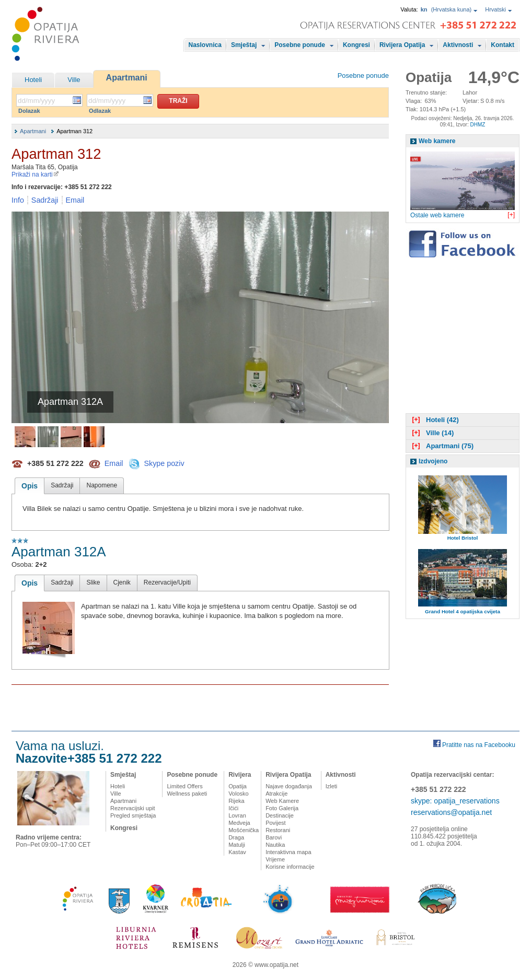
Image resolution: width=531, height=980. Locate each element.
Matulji (237, 845)
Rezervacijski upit (133, 808)
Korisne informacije (290, 867)
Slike (93, 582)
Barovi (274, 837)
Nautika (275, 845)
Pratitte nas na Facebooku (479, 745)
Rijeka (236, 801)
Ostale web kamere (437, 215)
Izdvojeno (433, 461)
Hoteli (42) (434, 420)
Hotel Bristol (463, 538)
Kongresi (356, 45)
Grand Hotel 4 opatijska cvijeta (463, 611)
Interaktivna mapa (288, 852)
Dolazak (29, 111)
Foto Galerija (282, 808)
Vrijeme (275, 859)
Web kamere (437, 141)
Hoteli (33, 80)
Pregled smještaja (133, 815)
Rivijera (240, 775)
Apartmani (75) (442, 446)
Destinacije (280, 815)
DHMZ (477, 125)
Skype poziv (164, 463)
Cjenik (122, 582)
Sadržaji (45, 200)
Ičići (233, 808)
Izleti (332, 786)
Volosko (239, 794)
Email (75, 200)
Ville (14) (432, 433)
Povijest (276, 823)
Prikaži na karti (35, 174)
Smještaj (244, 45)
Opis (30, 486)
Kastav (237, 852)
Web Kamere (282, 801)
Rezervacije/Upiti (167, 582)
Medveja (239, 823)
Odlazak (100, 111)
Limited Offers (184, 786)
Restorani (278, 830)
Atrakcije (276, 794)
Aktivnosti (458, 45)
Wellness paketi (187, 794)
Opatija (238, 786)
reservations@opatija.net (451, 812)
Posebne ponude (300, 45)
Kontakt (503, 45)
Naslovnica (205, 45)
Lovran (237, 815)
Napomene (102, 485)
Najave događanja (289, 786)
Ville (74, 80)
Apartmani (127, 78)
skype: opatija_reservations (455, 801)
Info (18, 200)
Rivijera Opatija (402, 45)
